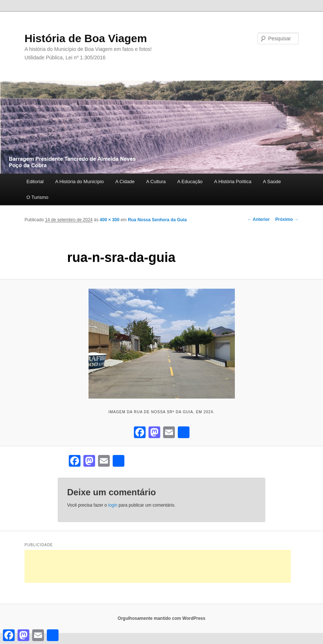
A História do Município (80, 182)
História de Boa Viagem (86, 38)
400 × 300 (110, 220)
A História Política (233, 182)
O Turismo (37, 197)
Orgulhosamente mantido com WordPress (162, 618)
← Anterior (259, 219)
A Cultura (156, 182)
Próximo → (287, 219)
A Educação (190, 182)
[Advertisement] (158, 566)
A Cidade (125, 182)
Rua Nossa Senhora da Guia (157, 220)
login (113, 505)
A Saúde (272, 182)
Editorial (35, 182)
